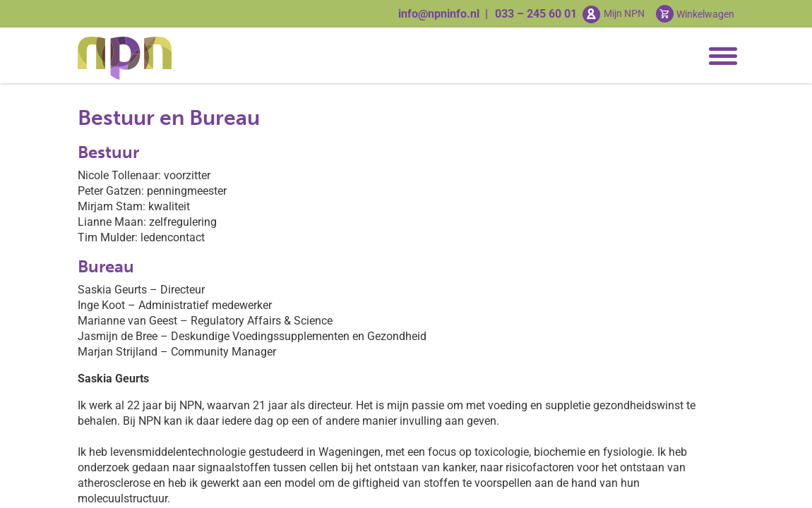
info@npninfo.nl (439, 14)
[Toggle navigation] (720, 56)
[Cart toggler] (695, 14)
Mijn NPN (624, 13)
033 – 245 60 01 (536, 14)
